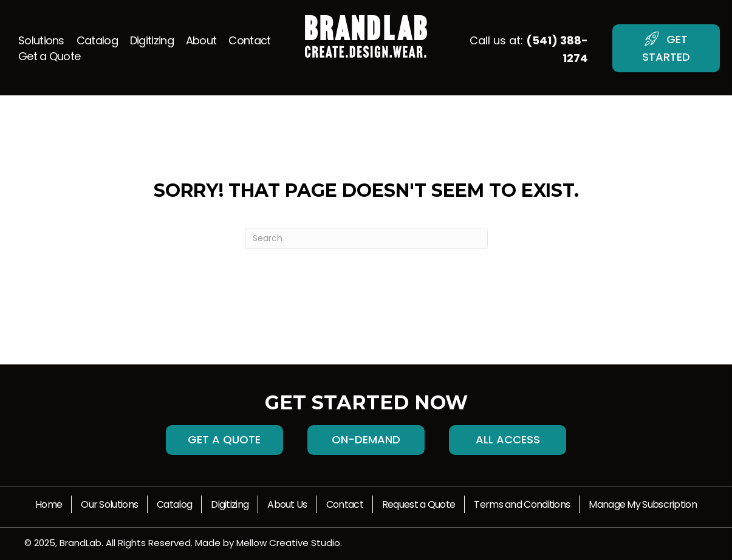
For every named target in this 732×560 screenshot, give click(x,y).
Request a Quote (419, 504)
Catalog (174, 504)
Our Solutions (109, 504)
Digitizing (230, 504)
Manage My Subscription (643, 504)
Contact (345, 504)
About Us (287, 504)
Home (49, 504)
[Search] (366, 238)
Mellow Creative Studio (288, 543)
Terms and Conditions (522, 504)
